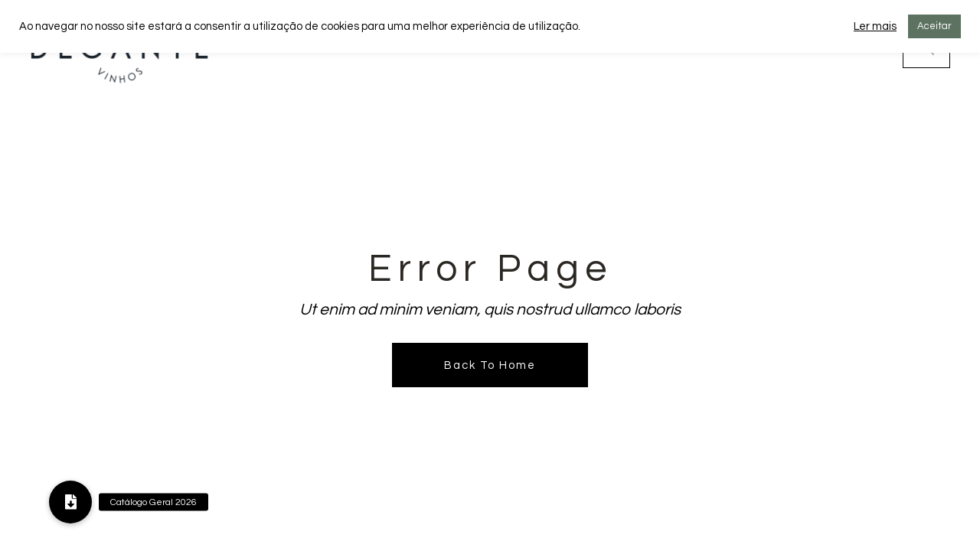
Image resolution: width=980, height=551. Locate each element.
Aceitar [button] (934, 26)
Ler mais (875, 26)
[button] (70, 502)
